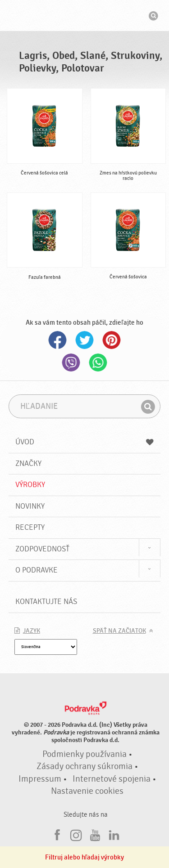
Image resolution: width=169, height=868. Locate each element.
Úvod (85, 442)
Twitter (85, 340)
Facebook (58, 340)
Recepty (30, 527)
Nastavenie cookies (87, 791)
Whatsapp (98, 362)
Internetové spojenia (112, 779)
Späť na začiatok (119, 631)
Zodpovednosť (42, 549)
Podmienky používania (84, 754)
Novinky (30, 506)
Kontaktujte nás (46, 602)
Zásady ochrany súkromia (84, 766)
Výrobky (30, 485)
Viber (71, 362)
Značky (28, 463)
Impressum (40, 779)
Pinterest (112, 340)
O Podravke (37, 570)
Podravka (85, 17)
